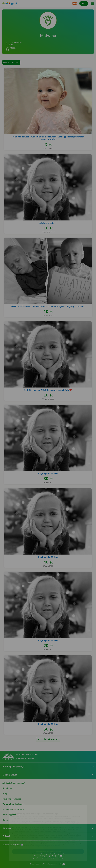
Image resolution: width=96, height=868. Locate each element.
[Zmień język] (7, 803)
